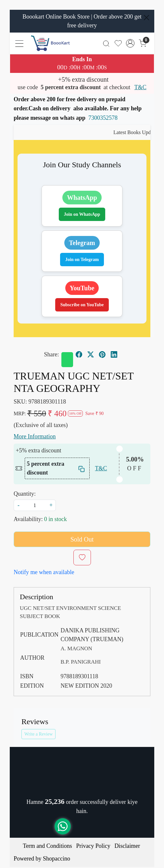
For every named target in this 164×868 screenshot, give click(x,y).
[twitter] (91, 355)
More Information (35, 436)
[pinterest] (102, 355)
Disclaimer (127, 846)
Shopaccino (57, 859)
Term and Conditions (47, 846)
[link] (106, 43)
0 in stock (56, 519)
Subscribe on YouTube (82, 305)
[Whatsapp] (67, 360)
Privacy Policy (93, 846)
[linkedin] (114, 355)
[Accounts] (130, 43)
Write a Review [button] (38, 734)
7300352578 (103, 118)
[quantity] (35, 505)
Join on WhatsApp (82, 214)
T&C (140, 87)
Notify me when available (44, 572)
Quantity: (25, 494)
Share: (52, 354)
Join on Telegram (82, 260)
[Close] (146, 18)
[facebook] (79, 355)
